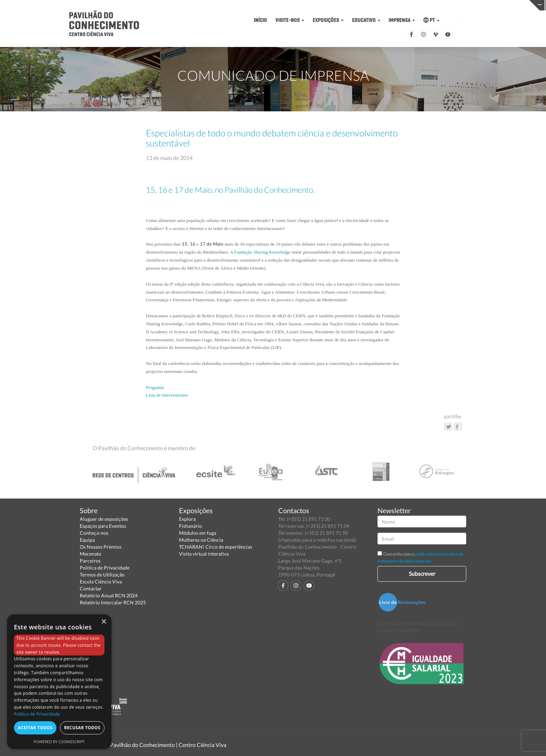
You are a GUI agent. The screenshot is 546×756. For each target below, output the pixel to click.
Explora (187, 519)
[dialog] (59, 682)
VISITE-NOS (290, 20)
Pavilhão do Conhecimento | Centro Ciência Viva (168, 745)
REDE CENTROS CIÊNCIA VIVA (487, 5)
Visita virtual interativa (204, 554)
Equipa (87, 540)
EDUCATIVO (366, 20)
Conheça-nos (94, 533)
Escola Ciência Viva (101, 582)
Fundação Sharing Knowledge (262, 252)
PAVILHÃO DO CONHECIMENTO (250, 5)
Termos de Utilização (102, 575)
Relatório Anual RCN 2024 (109, 595)
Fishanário (190, 526)
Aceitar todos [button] (35, 728)
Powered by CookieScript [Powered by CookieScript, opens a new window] (59, 742)
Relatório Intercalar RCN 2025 (113, 602)
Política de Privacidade (105, 568)
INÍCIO (260, 20)
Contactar (91, 588)
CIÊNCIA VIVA (369, 5)
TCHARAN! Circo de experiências (216, 547)
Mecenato (91, 554)
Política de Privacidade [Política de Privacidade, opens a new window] (37, 714)
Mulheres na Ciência (201, 540)
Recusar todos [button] (82, 728)
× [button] (104, 622)
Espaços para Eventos (103, 526)
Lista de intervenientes (167, 395)
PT (431, 20)
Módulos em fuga (198, 533)
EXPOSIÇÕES (328, 20)
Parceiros (90, 561)
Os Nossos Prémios (101, 547)
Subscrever (422, 574)
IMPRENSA (402, 20)
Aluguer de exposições (104, 519)
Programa (155, 387)
